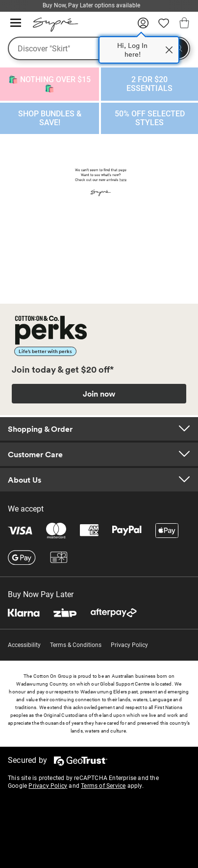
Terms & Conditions (76, 645)
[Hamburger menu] (16, 23)
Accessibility (24, 645)
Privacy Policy (129, 645)
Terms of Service (103, 786)
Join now (99, 394)
